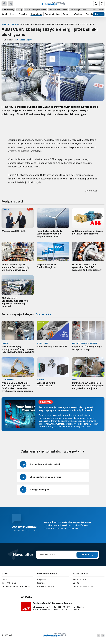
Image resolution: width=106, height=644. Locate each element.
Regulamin (42, 579)
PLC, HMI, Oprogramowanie (35, 10)
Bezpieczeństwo (89, 10)
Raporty (67, 14)
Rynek (4, 14)
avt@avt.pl (79, 607)
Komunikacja (75, 10)
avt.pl (77, 610)
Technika (90, 14)
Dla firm (99, 14)
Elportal (76, 583)
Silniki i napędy (8, 10)
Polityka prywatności (46, 586)
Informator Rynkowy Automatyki (16, 586)
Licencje (41, 583)
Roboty (19, 10)
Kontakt (5, 579)
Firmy (13, 14)
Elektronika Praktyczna (83, 586)
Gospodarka (36, 14)
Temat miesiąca (53, 14)
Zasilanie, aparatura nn (58, 10)
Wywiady (78, 14)
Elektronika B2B (80, 579)
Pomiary (101, 10)
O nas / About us (9, 583)
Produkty (23, 14)
